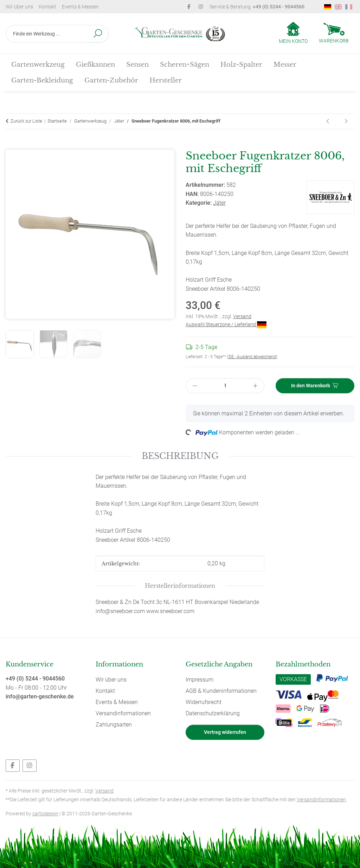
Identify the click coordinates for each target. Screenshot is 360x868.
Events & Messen (80, 7)
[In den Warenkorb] (11, 145)
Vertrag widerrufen (225, 732)
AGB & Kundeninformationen (221, 691)
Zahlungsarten (114, 725)
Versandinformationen (123, 713)
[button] (293, 33)
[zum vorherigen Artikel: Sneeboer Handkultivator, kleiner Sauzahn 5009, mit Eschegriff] (328, 121)
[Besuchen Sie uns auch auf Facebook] (13, 766)
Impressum (200, 680)
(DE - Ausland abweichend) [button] (252, 357)
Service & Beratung (257, 7)
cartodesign (45, 814)
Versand (242, 316)
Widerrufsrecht (204, 702)
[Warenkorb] (334, 34)
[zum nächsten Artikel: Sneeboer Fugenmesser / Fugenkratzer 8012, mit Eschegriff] (346, 121)
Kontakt (47, 7)
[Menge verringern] (195, 386)
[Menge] (225, 386)
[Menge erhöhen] (256, 386)
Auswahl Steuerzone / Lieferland (226, 324)
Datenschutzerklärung (213, 713)
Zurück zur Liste (26, 121)
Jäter (219, 203)
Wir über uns (19, 7)
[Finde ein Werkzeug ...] (47, 34)
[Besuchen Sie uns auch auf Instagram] (30, 766)
